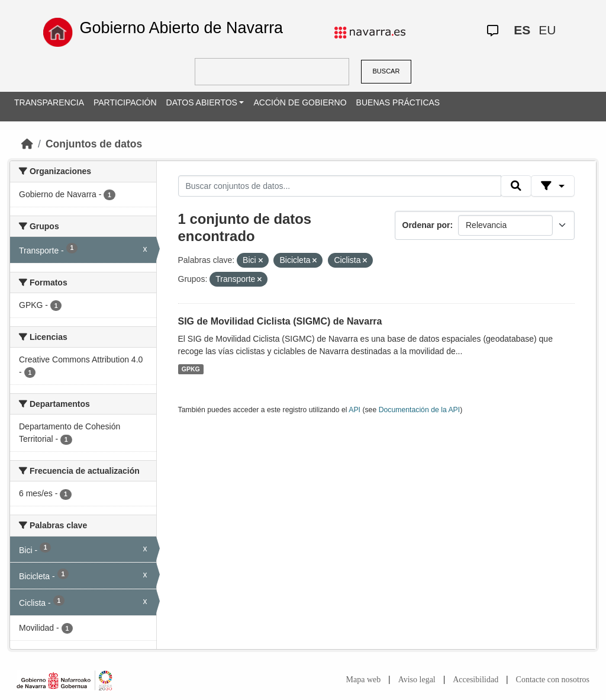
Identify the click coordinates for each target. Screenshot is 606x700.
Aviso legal (417, 680)
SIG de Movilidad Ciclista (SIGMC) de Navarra (280, 321)
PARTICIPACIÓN (125, 102)
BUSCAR (386, 71)
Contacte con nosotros (553, 680)
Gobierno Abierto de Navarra (181, 28)
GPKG (191, 369)
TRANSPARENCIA (49, 102)
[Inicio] (27, 144)
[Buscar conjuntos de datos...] (340, 186)
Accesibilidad (476, 680)
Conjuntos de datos (94, 144)
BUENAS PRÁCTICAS (398, 102)
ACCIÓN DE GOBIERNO (300, 102)
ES (522, 30)
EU (547, 30)
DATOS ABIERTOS (202, 102)
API (354, 410)
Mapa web (364, 680)
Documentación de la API (420, 410)
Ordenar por (426, 225)
